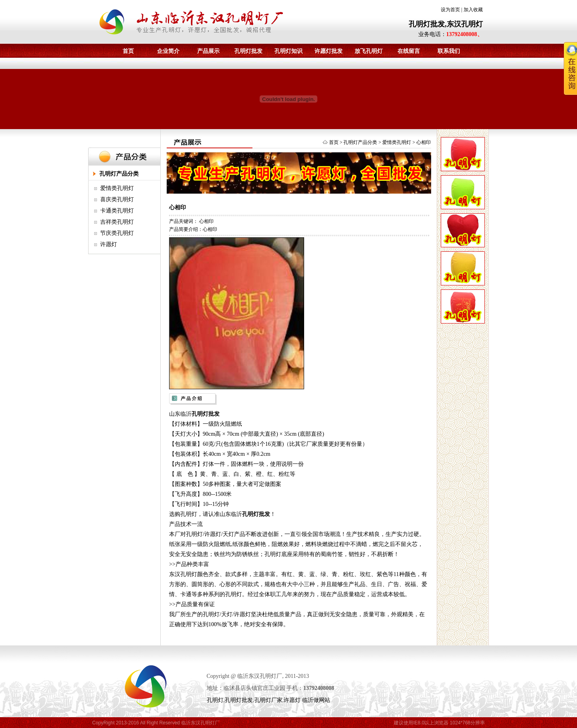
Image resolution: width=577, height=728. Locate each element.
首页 (128, 51)
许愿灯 (109, 244)
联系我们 (449, 51)
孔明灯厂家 (268, 700)
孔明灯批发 (248, 51)
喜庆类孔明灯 (117, 199)
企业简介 (168, 51)
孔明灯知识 (288, 51)
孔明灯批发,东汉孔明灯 (446, 24)
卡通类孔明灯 (117, 211)
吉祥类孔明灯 (117, 222)
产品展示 (208, 51)
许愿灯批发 (329, 51)
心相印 (424, 142)
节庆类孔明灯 (117, 233)
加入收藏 (473, 10)
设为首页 (450, 10)
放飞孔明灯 (369, 51)
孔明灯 (215, 700)
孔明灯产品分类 (119, 174)
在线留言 (409, 51)
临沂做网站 (316, 700)
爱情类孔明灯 (117, 188)
